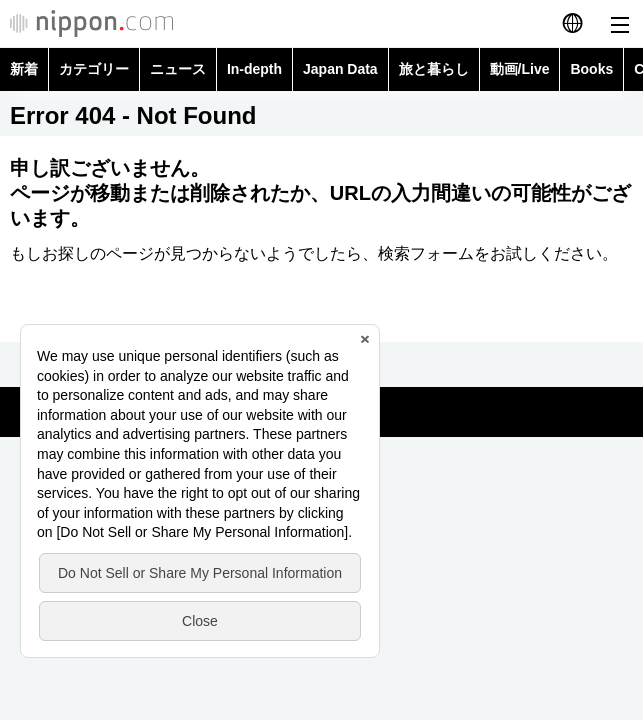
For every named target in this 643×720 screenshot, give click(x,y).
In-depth (254, 69)
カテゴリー (94, 69)
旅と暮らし (434, 69)
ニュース (178, 69)
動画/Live (520, 69)
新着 (24, 69)
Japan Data (340, 69)
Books (591, 69)
